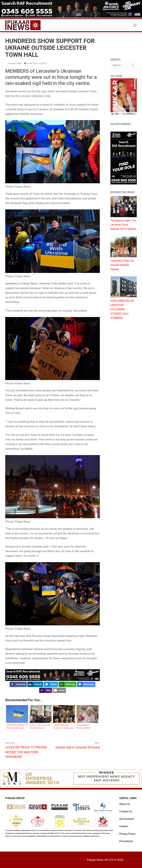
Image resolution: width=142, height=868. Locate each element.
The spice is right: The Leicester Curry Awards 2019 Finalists (123, 225)
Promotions (126, 841)
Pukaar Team (13, 63)
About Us (125, 804)
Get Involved (126, 819)
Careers (124, 826)
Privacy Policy (127, 834)
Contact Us (126, 811)
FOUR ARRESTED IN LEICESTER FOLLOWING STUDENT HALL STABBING (122, 309)
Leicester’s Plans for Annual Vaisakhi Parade (122, 265)
